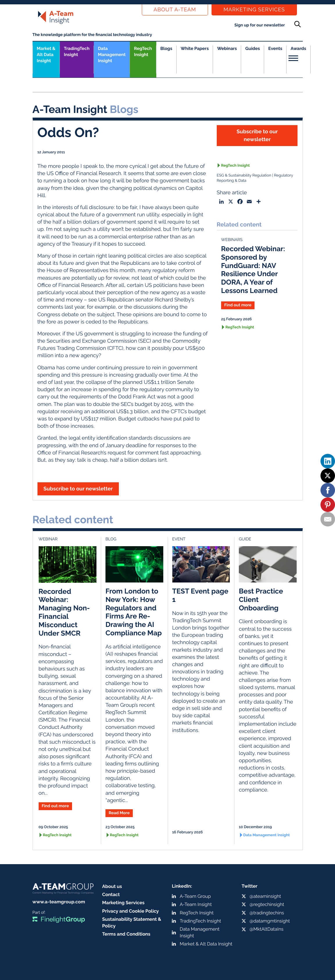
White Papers (195, 48)
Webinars (227, 48)
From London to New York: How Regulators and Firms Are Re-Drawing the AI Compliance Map (134, 612)
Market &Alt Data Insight (46, 55)
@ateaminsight (265, 896)
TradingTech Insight (77, 52)
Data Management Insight (112, 55)
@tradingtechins (267, 913)
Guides (252, 48)
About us (112, 886)
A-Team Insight (196, 904)
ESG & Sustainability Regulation (244, 176)
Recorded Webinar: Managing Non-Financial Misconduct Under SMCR (64, 612)
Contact (111, 894)
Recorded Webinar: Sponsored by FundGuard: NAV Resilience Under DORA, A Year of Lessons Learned (253, 270)
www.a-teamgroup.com (59, 902)
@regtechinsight (267, 904)
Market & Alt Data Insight (206, 944)
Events (275, 48)
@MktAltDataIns (267, 929)
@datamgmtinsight (270, 921)
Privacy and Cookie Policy (131, 911)
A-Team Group (195, 896)
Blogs (166, 48)
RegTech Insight (143, 52)
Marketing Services (254, 10)
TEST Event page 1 (200, 595)
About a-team (175, 10)
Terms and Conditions (126, 934)
